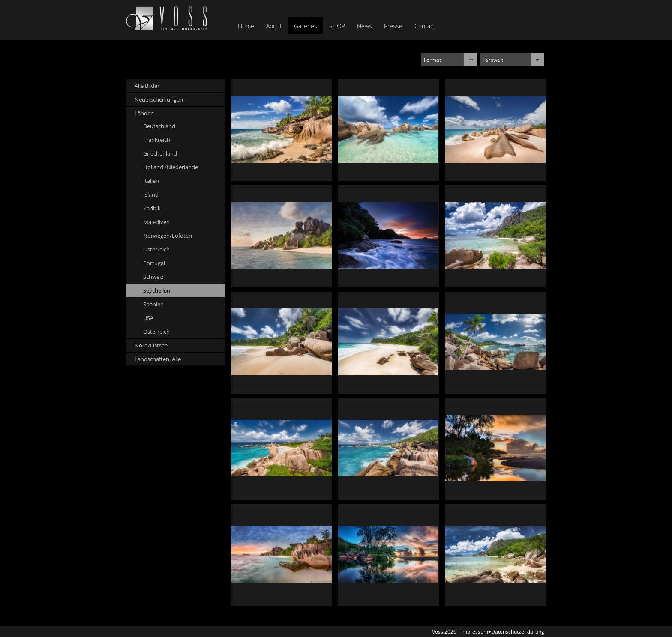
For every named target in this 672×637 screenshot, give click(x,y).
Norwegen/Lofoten (168, 236)
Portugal (154, 263)
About (274, 26)
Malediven (156, 222)
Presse (393, 26)
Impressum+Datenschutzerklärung (503, 632)
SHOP (337, 26)
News (364, 26)
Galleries (306, 26)
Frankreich (157, 140)
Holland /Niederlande (171, 167)
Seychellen (157, 290)
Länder (144, 113)
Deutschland (159, 126)
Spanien (153, 304)
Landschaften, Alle (158, 359)
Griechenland (160, 153)
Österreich (156, 249)
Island (151, 194)
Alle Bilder (147, 86)
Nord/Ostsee (151, 345)
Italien (151, 181)
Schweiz (153, 277)
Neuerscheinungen (159, 99)
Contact (425, 26)
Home (246, 26)
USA (148, 318)
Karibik (152, 208)
